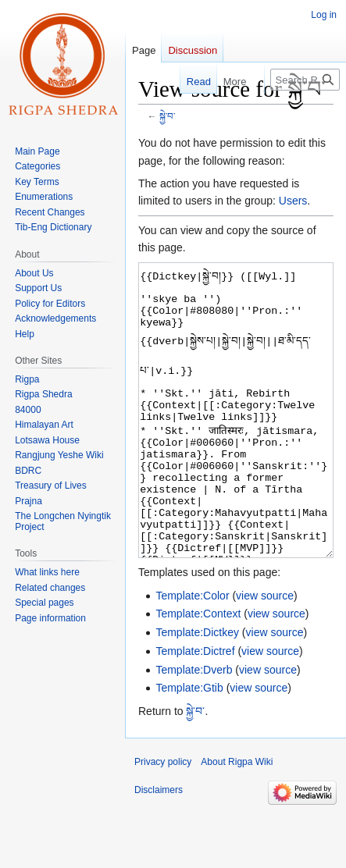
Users (293, 201)
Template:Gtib (189, 746)
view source (265, 654)
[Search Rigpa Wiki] (305, 80)
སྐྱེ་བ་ (167, 116)
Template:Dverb (194, 728)
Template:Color (192, 654)
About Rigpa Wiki (237, 820)
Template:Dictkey (197, 691)
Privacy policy (163, 820)
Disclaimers (159, 848)
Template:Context (198, 672)
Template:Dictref (195, 710)
